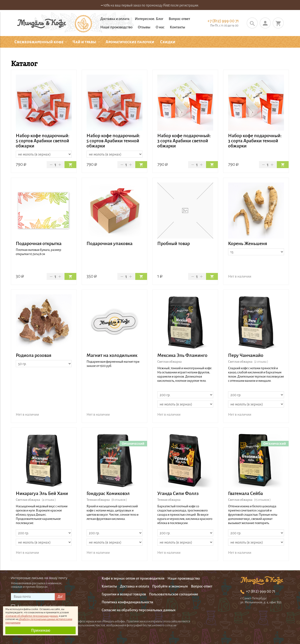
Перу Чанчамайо (246, 355)
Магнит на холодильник (112, 355)
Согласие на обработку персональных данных (139, 610)
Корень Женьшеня (248, 243)
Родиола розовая (34, 355)
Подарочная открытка (39, 243)
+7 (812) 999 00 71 (223, 21)
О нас (160, 27)
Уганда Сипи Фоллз (178, 493)
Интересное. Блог (149, 19)
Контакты (177, 27)
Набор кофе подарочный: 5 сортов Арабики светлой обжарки (43, 141)
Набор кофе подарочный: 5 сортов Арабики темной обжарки (113, 141)
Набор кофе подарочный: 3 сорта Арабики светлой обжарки (184, 141)
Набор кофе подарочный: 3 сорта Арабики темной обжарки (255, 141)
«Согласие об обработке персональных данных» (32, 616)
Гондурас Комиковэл (108, 493)
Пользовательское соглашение (174, 594)
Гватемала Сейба (245, 493)
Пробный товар (174, 243)
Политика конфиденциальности (127, 602)
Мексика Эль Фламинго (182, 355)
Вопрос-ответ (179, 19)
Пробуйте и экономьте (170, 586)
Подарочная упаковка (110, 243)
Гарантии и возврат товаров (124, 594)
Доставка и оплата (115, 19)
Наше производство (116, 27)
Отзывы (144, 27)
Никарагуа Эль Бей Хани (42, 493)
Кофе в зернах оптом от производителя (133, 578)
